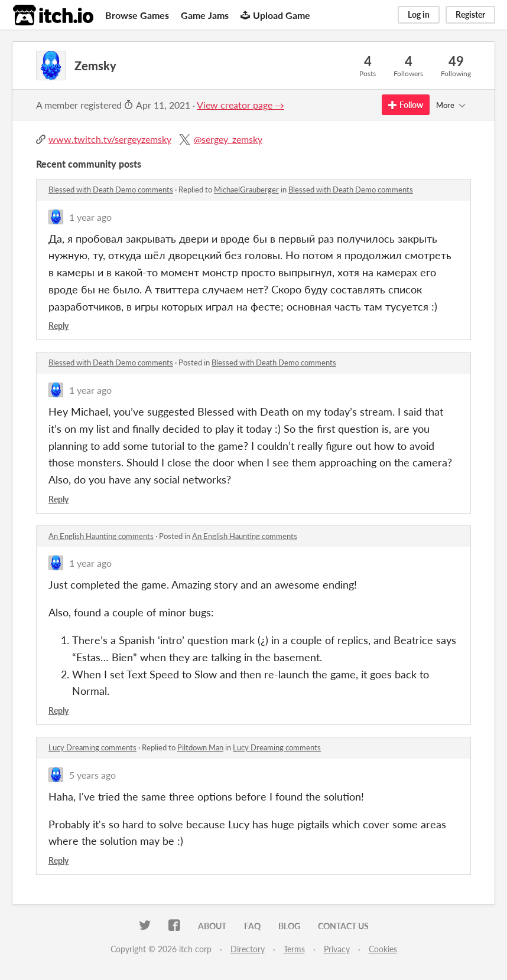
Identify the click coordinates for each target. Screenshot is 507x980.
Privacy (337, 949)
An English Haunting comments (101, 536)
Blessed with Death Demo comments (111, 190)
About (212, 926)
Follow (406, 105)
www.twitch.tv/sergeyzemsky (110, 139)
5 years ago (92, 775)
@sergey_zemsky (228, 139)
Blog (289, 926)
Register (470, 14)
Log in (419, 14)
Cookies (383, 949)
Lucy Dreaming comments (92, 747)
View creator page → (240, 105)
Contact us (343, 926)
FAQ (252, 926)
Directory (248, 949)
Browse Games (137, 15)
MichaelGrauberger (246, 190)
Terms (294, 949)
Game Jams (205, 15)
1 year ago (90, 217)
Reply (58, 326)
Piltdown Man (200, 747)
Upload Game (275, 15)
